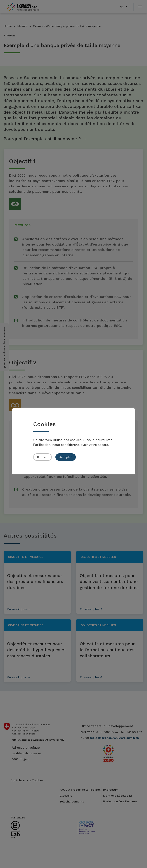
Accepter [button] (66, 457)
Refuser (42, 457)
